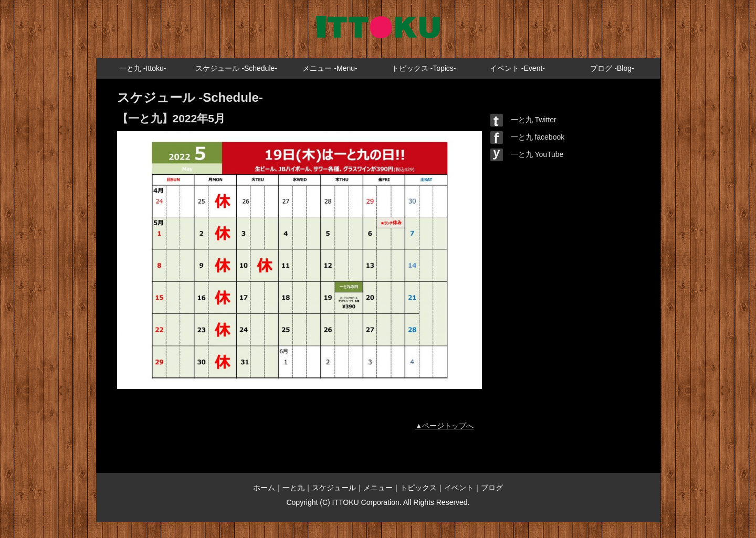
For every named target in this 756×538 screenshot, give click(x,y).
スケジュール (334, 488)
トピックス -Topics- (424, 68)
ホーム (264, 488)
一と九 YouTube (527, 154)
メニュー (378, 488)
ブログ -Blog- (612, 68)
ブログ (492, 488)
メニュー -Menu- (330, 68)
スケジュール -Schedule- (236, 68)
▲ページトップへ (445, 426)
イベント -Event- (517, 68)
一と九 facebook (527, 137)
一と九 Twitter (523, 120)
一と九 (293, 488)
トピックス (418, 488)
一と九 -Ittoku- (143, 68)
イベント (459, 488)
